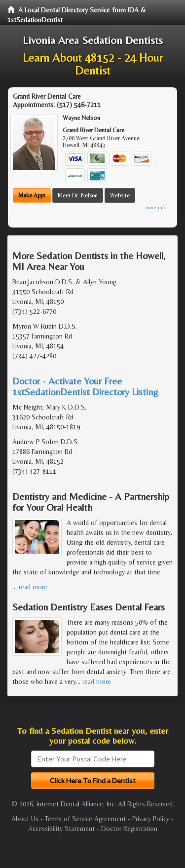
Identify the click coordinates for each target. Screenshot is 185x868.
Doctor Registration (129, 829)
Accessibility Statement (61, 829)
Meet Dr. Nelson (78, 195)
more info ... (159, 208)
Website (120, 195)
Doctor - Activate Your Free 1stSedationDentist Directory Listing (85, 386)
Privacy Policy (151, 819)
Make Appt (32, 195)
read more (33, 587)
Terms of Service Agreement (85, 819)
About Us (25, 819)
